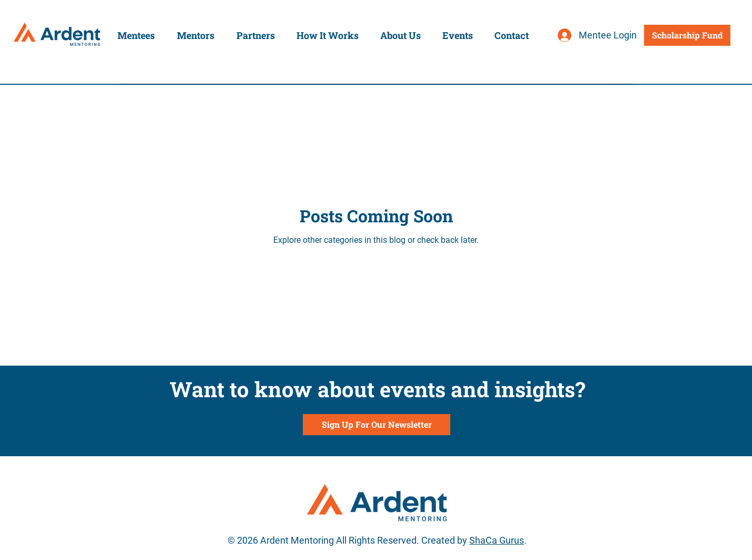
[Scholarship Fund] (687, 35)
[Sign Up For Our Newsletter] (377, 425)
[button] (136, 35)
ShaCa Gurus (497, 540)
